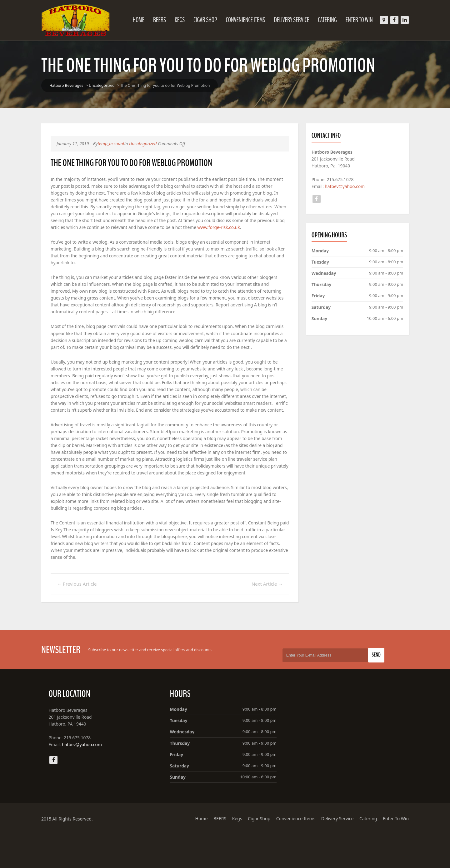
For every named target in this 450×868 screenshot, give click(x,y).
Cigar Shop (200, 20)
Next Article (265, 618)
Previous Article (82, 618)
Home (133, 20)
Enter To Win (354, 20)
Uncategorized (107, 85)
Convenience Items (240, 20)
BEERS (154, 20)
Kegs (174, 20)
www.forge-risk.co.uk (78, 235)
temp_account (118, 144)
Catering (322, 20)
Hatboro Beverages (72, 85)
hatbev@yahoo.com (343, 187)
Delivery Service (286, 20)
